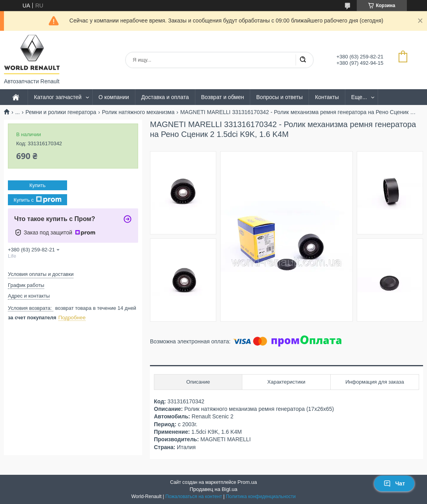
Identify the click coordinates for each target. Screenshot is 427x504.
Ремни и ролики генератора (61, 112)
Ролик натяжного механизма (138, 112)
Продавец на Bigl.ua (213, 489)
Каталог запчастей (58, 97)
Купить (37, 185)
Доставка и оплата (165, 97)
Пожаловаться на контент (194, 497)
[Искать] (303, 60)
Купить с (37, 200)
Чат (394, 483)
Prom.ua (247, 482)
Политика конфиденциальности (261, 497)
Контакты (327, 97)
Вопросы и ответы (279, 97)
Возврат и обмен (223, 97)
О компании (114, 97)
